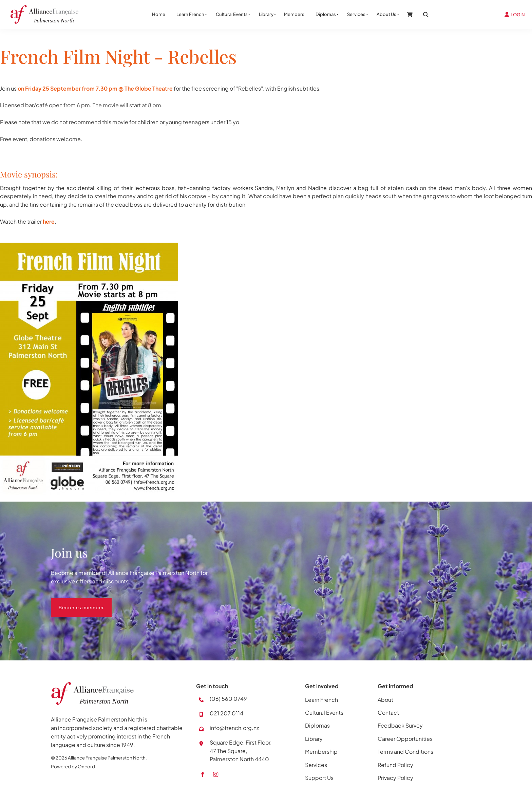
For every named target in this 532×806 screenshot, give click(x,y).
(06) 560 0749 (228, 699)
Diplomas (326, 14)
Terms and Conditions (405, 752)
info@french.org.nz (234, 728)
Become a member (73, 602)
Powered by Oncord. (74, 766)
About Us (386, 14)
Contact (388, 713)
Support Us (319, 778)
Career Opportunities (405, 739)
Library (266, 14)
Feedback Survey (400, 725)
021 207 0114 (226, 713)
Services (356, 14)
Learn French (190, 14)
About (385, 700)
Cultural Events (232, 14)
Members (294, 14)
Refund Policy (395, 765)
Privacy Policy (395, 778)
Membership (321, 752)
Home (159, 14)
